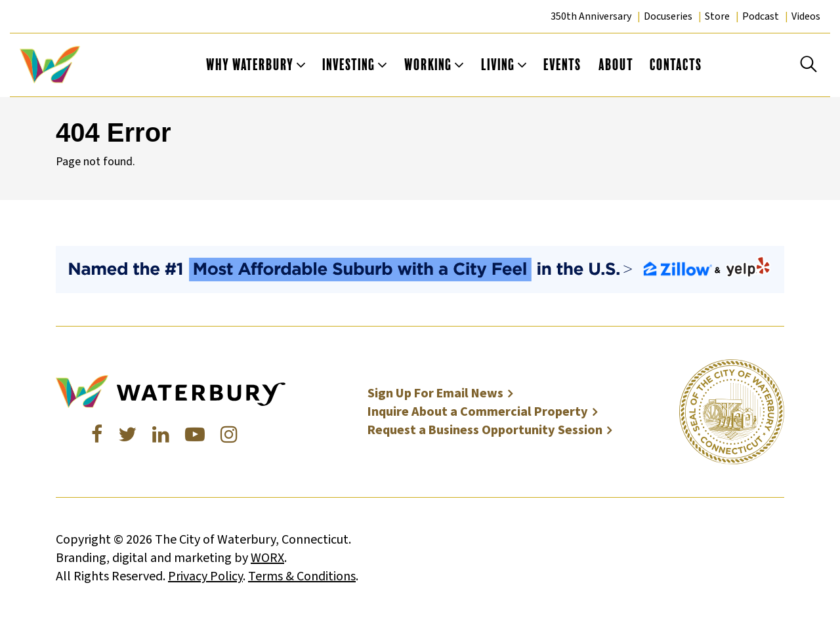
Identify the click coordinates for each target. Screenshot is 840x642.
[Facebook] (97, 435)
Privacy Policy (205, 576)
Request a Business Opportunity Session (485, 430)
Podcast (761, 16)
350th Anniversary (591, 16)
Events (562, 65)
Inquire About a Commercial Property (478, 412)
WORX (267, 558)
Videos (806, 16)
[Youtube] (195, 435)
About (616, 65)
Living (498, 65)
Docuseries (668, 16)
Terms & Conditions (302, 576)
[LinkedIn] (161, 435)
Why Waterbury (250, 65)
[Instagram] (229, 435)
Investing (349, 65)
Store (717, 16)
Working (428, 65)
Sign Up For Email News (435, 393)
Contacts (676, 65)
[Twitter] (127, 435)
